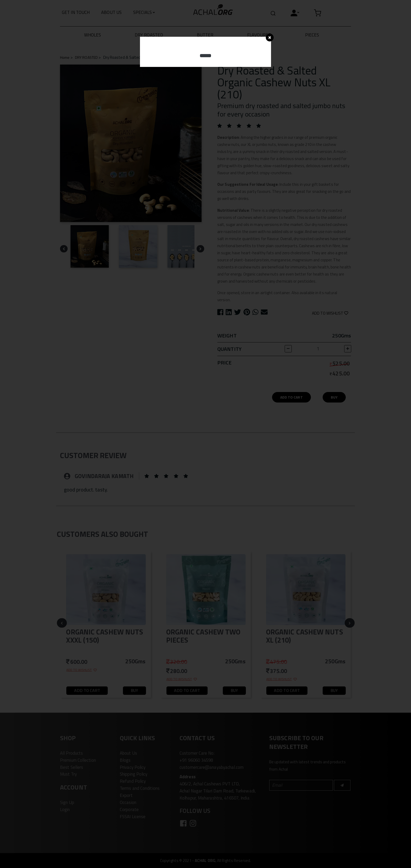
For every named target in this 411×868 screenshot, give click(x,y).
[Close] (270, 38)
